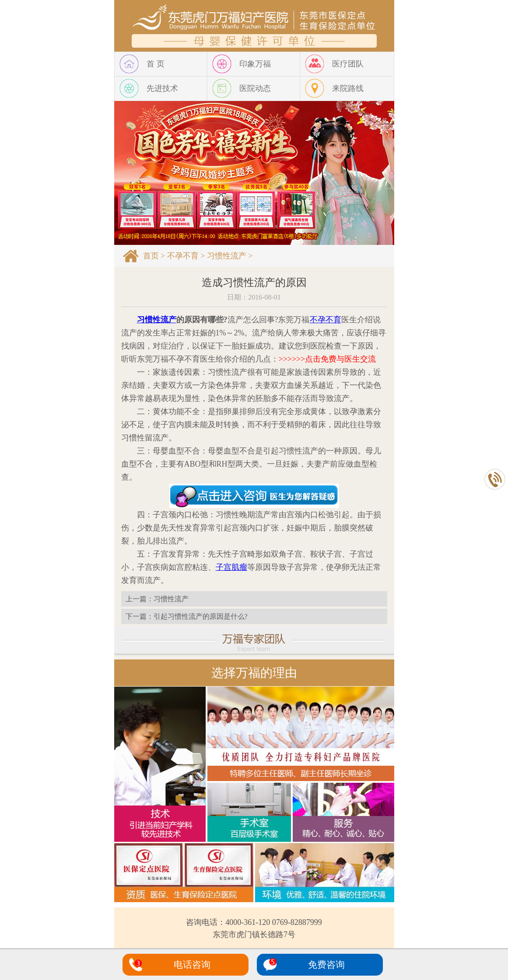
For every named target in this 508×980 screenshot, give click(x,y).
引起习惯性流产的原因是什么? (201, 616)
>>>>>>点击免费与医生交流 (328, 359)
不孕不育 (183, 256)
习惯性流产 (227, 256)
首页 (151, 256)
